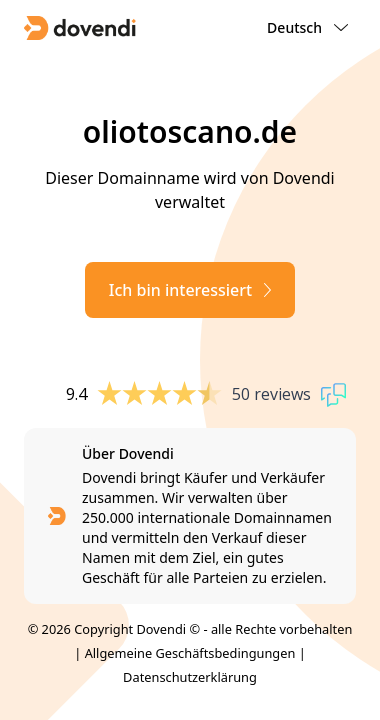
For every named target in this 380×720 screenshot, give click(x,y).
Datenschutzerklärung (190, 677)
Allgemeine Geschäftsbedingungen (190, 653)
